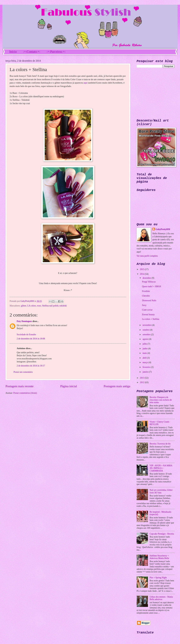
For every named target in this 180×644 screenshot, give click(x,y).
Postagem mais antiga (117, 386)
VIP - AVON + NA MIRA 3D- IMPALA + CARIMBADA (161, 468)
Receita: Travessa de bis (160, 444)
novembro (147, 325)
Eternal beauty (148, 315)
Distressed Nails (149, 300)
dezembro (147, 278)
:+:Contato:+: (32, 52)
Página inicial (69, 386)
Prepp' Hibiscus (149, 282)
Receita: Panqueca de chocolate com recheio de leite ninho (161, 400)
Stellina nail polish (50, 306)
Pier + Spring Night (158, 578)
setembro (147, 335)
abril (145, 358)
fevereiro (147, 367)
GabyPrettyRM (27, 301)
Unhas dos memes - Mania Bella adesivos (161, 598)
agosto (146, 339)
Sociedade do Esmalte (26, 335)
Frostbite (146, 291)
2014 (142, 274)
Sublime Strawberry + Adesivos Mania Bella (159, 557)
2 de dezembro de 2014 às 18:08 (31, 339)
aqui (85, 83)
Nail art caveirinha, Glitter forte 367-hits (161, 491)
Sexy (144, 305)
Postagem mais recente (19, 386)
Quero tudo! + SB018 (151, 286)
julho (145, 344)
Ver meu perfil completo (147, 256)
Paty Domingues (24, 321)
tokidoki (63, 306)
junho (145, 349)
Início (13, 52)
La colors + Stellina (151, 319)
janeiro (146, 372)
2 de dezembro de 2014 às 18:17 (31, 366)
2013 (142, 378)
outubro (146, 330)
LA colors (32, 306)
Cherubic (146, 296)
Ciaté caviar (147, 310)
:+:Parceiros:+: (56, 52)
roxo (39, 306)
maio (145, 353)
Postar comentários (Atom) (25, 393)
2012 (142, 382)
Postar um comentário (23, 372)
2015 (142, 269)
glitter (24, 306)
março (146, 362)
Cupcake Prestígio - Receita (162, 534)
